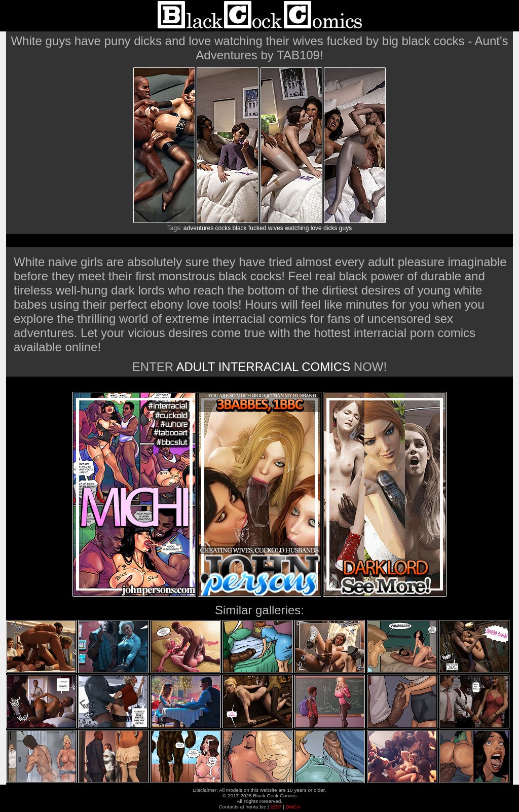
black (240, 228)
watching (297, 228)
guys (345, 228)
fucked (257, 228)
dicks (330, 228)
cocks (223, 228)
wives (276, 228)
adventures (198, 228)
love (316, 228)
